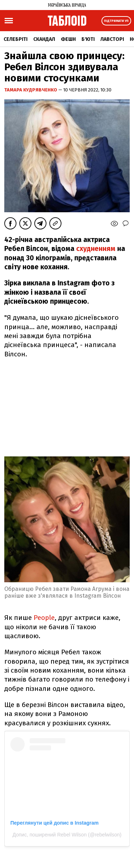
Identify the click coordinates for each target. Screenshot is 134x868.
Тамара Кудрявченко (31, 90)
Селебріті (16, 39)
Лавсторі (112, 39)
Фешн (68, 39)
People (44, 618)
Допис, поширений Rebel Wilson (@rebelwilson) (67, 835)
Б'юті (88, 39)
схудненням (97, 249)
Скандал (44, 39)
